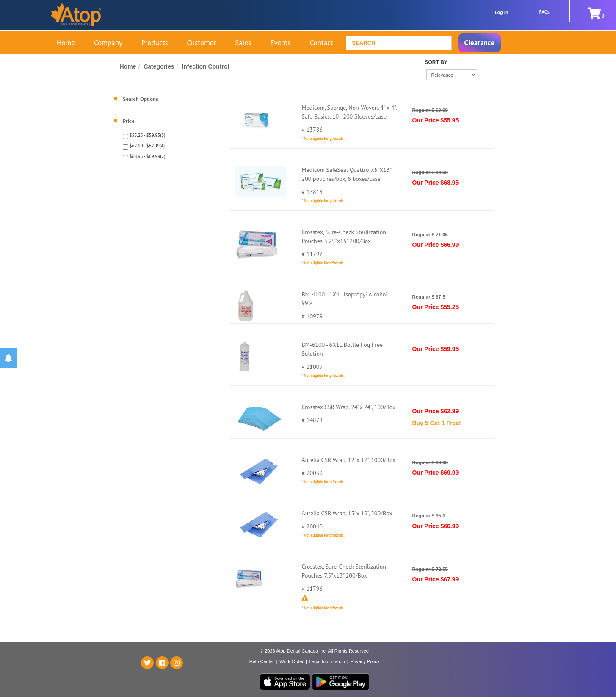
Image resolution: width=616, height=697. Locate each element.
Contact (321, 43)
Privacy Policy (365, 661)
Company (108, 43)
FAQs (544, 12)
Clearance (479, 43)
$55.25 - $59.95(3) (147, 135)
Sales (243, 43)
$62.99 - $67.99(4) (147, 146)
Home (66, 43)
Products (155, 43)
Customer (202, 43)
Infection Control (205, 66)
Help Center (262, 661)
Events (280, 43)
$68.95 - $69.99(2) (147, 156)
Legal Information (327, 661)
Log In (502, 12)
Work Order (291, 661)
